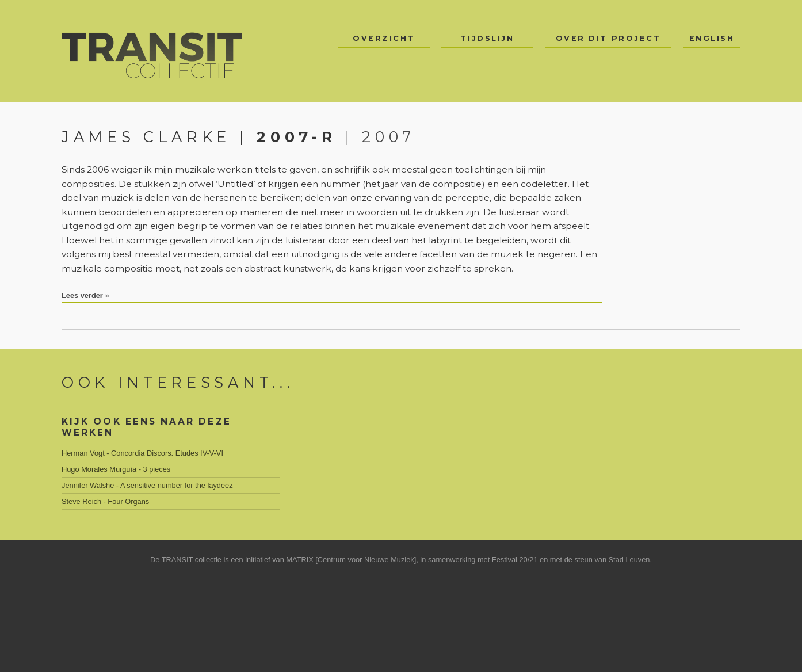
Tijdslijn (487, 38)
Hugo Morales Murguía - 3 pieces (116, 469)
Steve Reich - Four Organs (105, 501)
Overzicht (384, 38)
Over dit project (608, 38)
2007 (389, 137)
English (712, 38)
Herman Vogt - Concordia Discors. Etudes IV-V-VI (142, 453)
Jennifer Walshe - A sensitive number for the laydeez (147, 485)
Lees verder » (85, 295)
